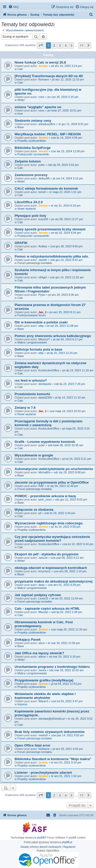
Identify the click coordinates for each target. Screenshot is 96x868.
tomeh (42, 192)
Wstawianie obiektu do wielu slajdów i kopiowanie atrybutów (45, 696)
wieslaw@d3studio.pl (52, 719)
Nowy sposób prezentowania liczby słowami (50, 229)
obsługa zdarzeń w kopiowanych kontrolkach (51, 568)
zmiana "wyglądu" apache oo (38, 107)
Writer (21, 100)
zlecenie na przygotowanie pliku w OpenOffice (52, 482)
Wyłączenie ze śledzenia (34, 510)
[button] (41, 45)
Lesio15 (43, 598)
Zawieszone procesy (31, 175)
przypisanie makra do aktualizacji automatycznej (54, 581)
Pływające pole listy (30, 216)
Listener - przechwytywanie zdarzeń (43, 773)
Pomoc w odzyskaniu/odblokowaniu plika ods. (52, 256)
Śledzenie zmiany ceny (33, 121)
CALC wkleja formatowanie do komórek (46, 188)
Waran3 (43, 701)
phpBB (41, 838)
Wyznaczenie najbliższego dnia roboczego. (49, 523)
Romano (44, 79)
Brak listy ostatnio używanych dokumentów (50, 732)
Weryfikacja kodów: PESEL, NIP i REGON (48, 134)
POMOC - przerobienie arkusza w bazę (45, 496)
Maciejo (43, 612)
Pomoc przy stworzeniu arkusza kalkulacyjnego (53, 336)
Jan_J (42, 312)
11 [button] (82, 45)
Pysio (42, 295)
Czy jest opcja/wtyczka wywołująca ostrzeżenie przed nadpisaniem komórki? (52, 539)
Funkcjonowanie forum (32, 315)
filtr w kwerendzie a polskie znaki (41, 322)
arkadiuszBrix (47, 124)
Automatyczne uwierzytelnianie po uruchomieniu (54, 469)
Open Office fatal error (33, 745)
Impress (22, 704)
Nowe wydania (27, 209)
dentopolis (45, 384)
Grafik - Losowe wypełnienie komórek (45, 442)
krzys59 (43, 219)
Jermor (43, 66)
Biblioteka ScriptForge (33, 148)
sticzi (41, 643)
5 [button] (71, 45)
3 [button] (60, 45)
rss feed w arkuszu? (31, 380)
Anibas (43, 246)
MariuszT (44, 339)
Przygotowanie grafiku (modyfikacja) (44, 680)
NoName (44, 749)
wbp (41, 326)
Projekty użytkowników (32, 141)
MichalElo (45, 472)
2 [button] (54, 45)
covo (41, 97)
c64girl (42, 277)
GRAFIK (21, 243)
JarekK (43, 260)
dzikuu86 (44, 178)
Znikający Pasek (28, 640)
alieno (42, 657)
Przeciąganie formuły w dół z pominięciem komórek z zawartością (49, 423)
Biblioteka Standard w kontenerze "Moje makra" (53, 759)
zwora (42, 670)
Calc (20, 69)
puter (42, 165)
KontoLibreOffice (49, 370)
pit (40, 513)
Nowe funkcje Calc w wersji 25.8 (40, 62)
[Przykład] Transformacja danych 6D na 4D (49, 76)
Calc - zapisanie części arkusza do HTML (47, 609)
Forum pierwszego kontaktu (35, 263)
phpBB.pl (67, 842)
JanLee (43, 558)
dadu (41, 585)
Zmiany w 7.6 (25, 408)
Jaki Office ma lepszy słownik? (39, 653)
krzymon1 (45, 571)
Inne (20, 114)
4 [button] (66, 45)
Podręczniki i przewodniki (33, 154)
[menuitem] (14, 7)
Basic (21, 574)
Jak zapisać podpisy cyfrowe (38, 595)
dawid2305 (45, 397)
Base (21, 127)
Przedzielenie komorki (32, 394)
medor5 (43, 735)
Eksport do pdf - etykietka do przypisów (46, 554)
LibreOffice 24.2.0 (29, 202)
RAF (41, 486)
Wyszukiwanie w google (34, 455)
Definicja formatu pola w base (38, 349)
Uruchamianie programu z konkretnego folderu (52, 667)
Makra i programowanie (32, 342)
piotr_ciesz (45, 499)
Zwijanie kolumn (28, 161)
